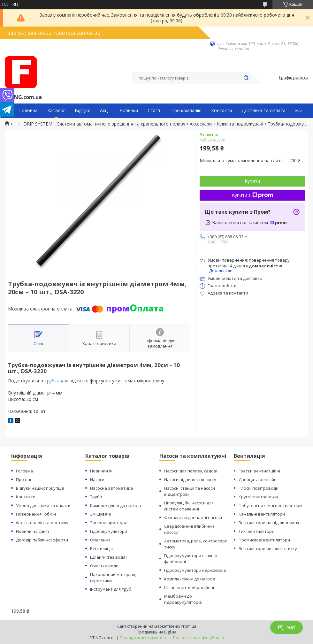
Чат (286, 627)
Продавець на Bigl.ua (156, 632)
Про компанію (186, 111)
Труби (96, 497)
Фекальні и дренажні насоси (193, 517)
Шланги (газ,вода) (108, 557)
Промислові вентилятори (264, 540)
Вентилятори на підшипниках (269, 523)
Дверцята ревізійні (258, 479)
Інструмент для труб (111, 589)
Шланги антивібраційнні (189, 587)
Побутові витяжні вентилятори (270, 505)
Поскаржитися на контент (144, 638)
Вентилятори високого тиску (268, 548)
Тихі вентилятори (256, 531)
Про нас (24, 479)
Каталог (56, 111)
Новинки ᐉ (101, 471)
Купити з (252, 195)
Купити (252, 181)
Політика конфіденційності (198, 638)
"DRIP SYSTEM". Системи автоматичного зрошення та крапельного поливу (103, 124)
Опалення (100, 540)
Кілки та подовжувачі (240, 124)
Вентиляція (101, 548)
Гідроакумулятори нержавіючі (195, 570)
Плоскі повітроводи (259, 488)
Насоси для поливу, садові (191, 471)
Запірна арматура (109, 523)
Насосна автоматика (111, 488)
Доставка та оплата (263, 111)
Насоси (97, 479)
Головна (28, 111)
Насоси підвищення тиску (190, 479)
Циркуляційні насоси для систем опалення (189, 506)
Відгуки (83, 111)
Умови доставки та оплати (43, 505)
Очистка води (104, 566)
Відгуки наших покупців (40, 488)
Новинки (129, 111)
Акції (105, 111)
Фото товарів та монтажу (42, 523)
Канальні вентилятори (262, 514)
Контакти (221, 111)
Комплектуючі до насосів (116, 505)
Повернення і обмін (36, 514)
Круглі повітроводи (258, 497)
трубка (52, 381)
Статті (155, 111)
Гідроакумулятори (109, 531)
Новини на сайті (32, 531)
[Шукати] (246, 78)
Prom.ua (188, 626)
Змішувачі (100, 514)
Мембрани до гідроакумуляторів (183, 599)
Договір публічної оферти (42, 540)
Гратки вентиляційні (259, 471)
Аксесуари (201, 124)
